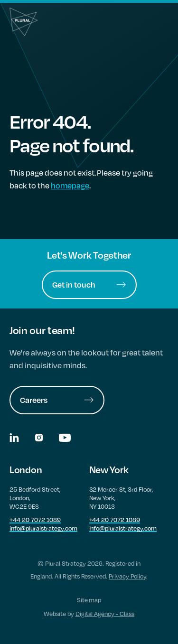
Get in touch (89, 285)
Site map (89, 600)
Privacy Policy (127, 576)
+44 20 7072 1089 (35, 520)
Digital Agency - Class (105, 614)
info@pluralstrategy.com (43, 528)
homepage (70, 185)
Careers (57, 400)
